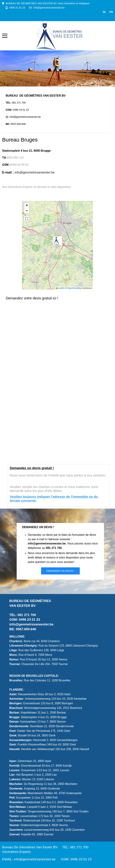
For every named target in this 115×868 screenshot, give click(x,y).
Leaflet (60, 288)
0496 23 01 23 (17, 8)
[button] (58, 241)
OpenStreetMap (75, 288)
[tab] (36, 79)
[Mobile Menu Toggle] (5, 36)
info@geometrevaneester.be (49, 8)
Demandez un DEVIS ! (60, 571)
